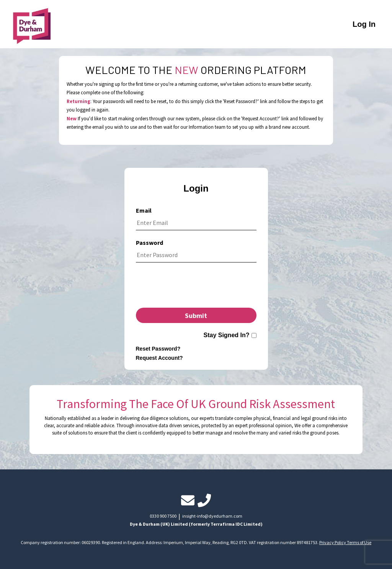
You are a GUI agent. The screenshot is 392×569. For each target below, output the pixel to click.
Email (144, 210)
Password (149, 243)
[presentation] (196, 287)
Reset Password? (158, 349)
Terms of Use (359, 542)
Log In (364, 24)
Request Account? (159, 358)
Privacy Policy (333, 542)
